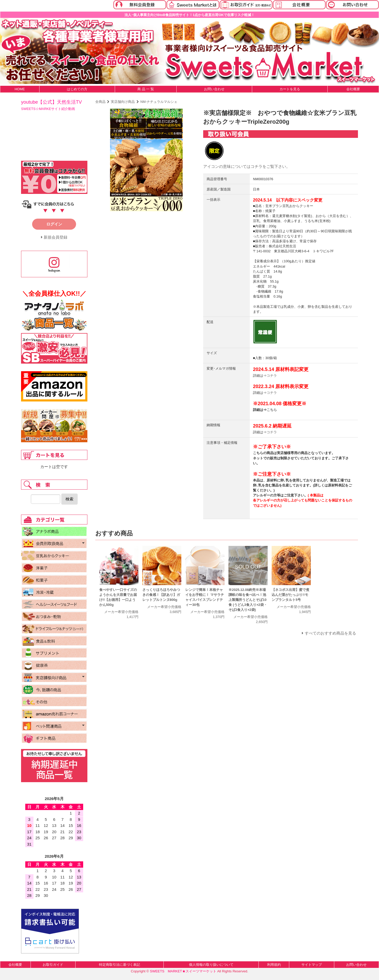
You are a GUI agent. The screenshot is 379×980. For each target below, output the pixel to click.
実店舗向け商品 (123, 102)
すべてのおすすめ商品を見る (330, 633)
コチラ (256, 166)
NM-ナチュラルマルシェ (159, 102)
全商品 (100, 102)
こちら (272, 410)
